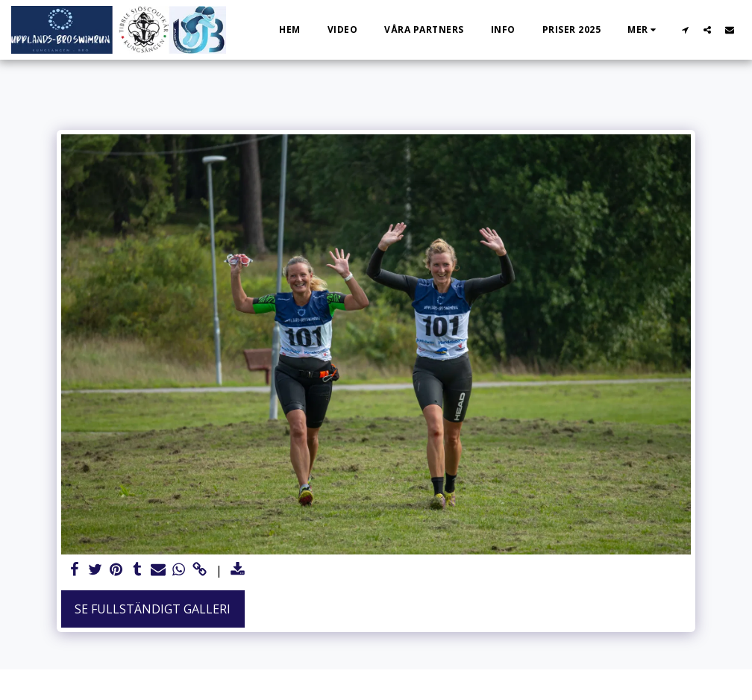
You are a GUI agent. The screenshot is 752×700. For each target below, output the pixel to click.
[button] (685, 29)
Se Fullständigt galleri (153, 609)
